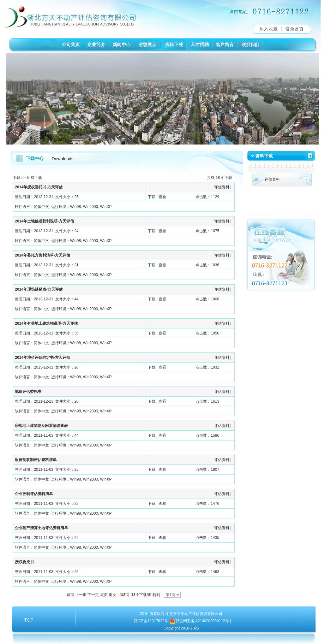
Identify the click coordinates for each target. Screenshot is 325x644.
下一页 (93, 595)
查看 (162, 197)
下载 (16, 178)
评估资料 (222, 187)
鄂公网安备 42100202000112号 (203, 621)
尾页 (104, 595)
